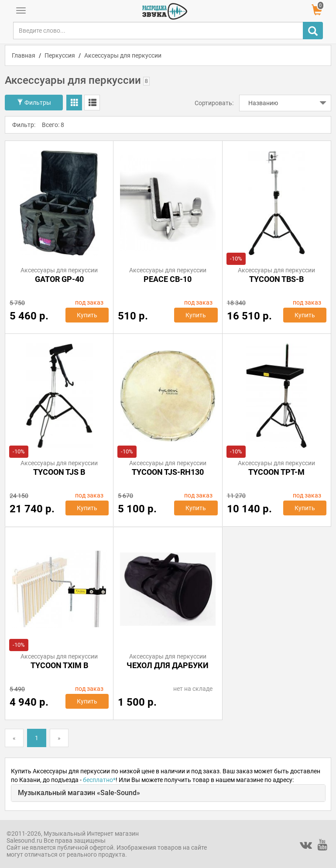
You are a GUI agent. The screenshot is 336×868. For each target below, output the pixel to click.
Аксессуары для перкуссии (123, 55)
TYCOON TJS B (59, 472)
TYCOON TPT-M (276, 472)
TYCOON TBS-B (276, 279)
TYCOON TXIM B (59, 665)
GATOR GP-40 (59, 279)
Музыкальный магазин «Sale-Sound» (79, 793)
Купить (87, 315)
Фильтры (34, 103)
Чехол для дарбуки (168, 665)
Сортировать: (214, 103)
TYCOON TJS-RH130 (168, 472)
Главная (24, 55)
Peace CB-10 (168, 279)
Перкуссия (60, 55)
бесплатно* (99, 780)
